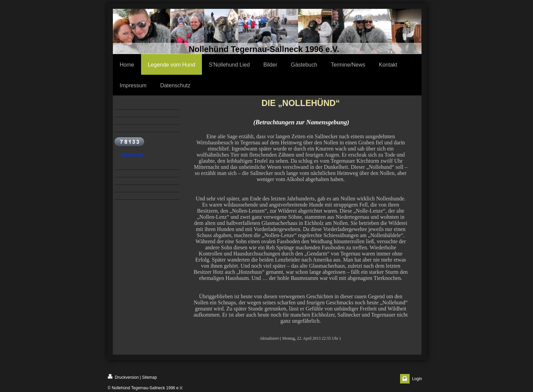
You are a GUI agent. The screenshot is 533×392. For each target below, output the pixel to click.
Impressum (132, 154)
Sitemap (150, 377)
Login (417, 379)
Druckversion (123, 377)
